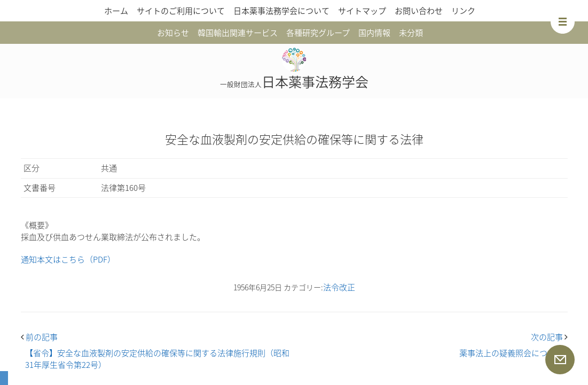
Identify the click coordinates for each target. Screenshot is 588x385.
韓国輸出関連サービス (238, 33)
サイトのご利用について (181, 11)
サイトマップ (362, 11)
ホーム (116, 11)
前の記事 (39, 337)
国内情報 (374, 33)
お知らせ (173, 33)
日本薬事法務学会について (281, 11)
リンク (463, 11)
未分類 (411, 33)
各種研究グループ (318, 33)
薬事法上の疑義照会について (511, 353)
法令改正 (339, 287)
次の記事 (549, 337)
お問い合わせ (419, 11)
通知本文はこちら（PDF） (68, 259)
